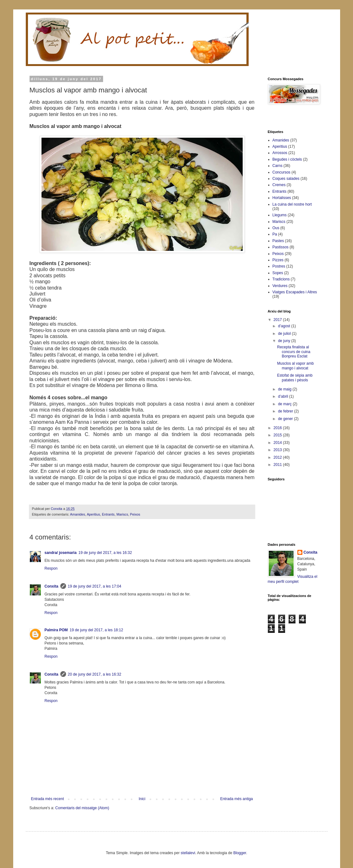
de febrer (286, 411)
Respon (51, 568)
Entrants (108, 514)
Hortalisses (282, 198)
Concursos (281, 172)
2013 (278, 450)
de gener (286, 419)
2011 (278, 465)
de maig (285, 389)
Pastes (278, 241)
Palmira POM (56, 630)
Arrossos (280, 153)
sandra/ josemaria (61, 553)
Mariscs (122, 514)
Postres (279, 266)
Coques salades (286, 179)
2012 (278, 457)
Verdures (280, 286)
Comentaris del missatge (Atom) (82, 808)
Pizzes (278, 260)
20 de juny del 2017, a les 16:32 (95, 674)
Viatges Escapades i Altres (295, 292)
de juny (284, 341)
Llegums (280, 215)
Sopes (278, 273)
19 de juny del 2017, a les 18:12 (97, 630)
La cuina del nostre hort (292, 204)
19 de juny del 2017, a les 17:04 (95, 586)
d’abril (283, 396)
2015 (278, 435)
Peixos (135, 514)
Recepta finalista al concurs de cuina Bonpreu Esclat (294, 352)
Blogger (240, 853)
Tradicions (281, 279)
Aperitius (93, 514)
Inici (142, 799)
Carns (278, 166)
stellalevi (188, 853)
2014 (278, 443)
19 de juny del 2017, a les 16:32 (105, 553)
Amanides (78, 514)
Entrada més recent (48, 799)
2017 (278, 320)
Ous (276, 228)
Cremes (279, 185)
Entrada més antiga (236, 799)
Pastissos (281, 247)
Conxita (52, 586)
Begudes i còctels (287, 159)
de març (285, 404)
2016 (278, 428)
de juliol (285, 334)
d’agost (284, 326)
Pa (275, 234)
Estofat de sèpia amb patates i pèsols (295, 378)
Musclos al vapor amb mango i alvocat (295, 366)
